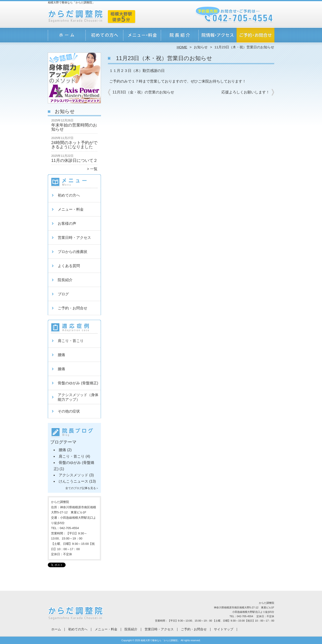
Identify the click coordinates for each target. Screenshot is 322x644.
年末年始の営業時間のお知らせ (74, 127)
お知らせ (201, 47)
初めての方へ (105, 36)
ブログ (63, 294)
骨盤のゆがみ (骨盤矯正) (78, 383)
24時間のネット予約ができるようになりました (74, 145)
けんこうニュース (73, 481)
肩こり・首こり (71, 341)
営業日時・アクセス (217, 36)
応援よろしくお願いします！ (246, 92)
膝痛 (61, 369)
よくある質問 (69, 266)
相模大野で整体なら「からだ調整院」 (160, 640)
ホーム (67, 36)
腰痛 (61, 355)
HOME (182, 47)
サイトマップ (224, 629)
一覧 (94, 169)
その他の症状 (69, 411)
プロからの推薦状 (73, 252)
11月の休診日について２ (74, 160)
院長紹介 (180, 36)
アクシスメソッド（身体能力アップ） (78, 397)
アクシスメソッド (73, 475)
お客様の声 (67, 223)
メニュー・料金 (142, 36)
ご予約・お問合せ (255, 36)
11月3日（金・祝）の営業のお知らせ (143, 92)
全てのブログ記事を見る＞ (82, 488)
